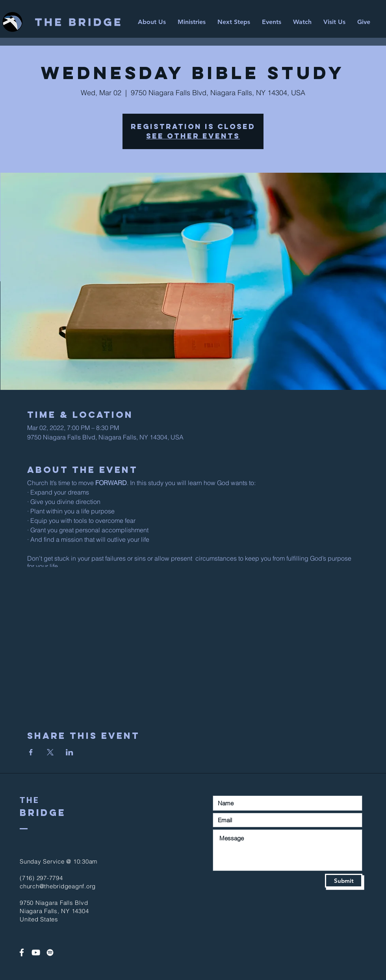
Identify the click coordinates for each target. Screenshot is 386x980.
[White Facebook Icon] (22, 952)
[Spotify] (50, 952)
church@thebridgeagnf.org (58, 886)
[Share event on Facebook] (31, 752)
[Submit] (344, 881)
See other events (193, 136)
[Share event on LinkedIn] (70, 752)
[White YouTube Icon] (36, 952)
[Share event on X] (50, 752)
